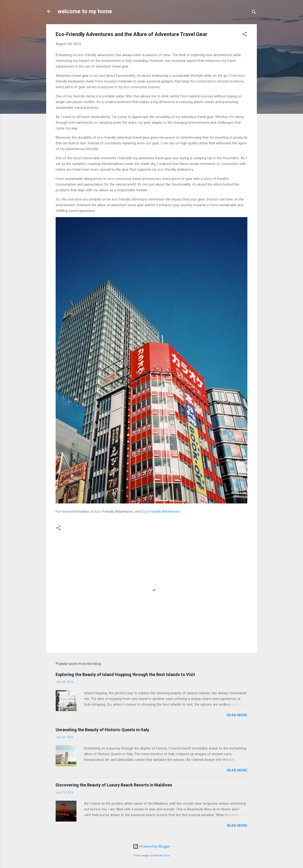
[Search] (254, 13)
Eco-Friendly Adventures (161, 512)
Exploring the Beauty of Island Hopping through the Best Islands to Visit (125, 674)
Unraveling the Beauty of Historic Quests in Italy (102, 730)
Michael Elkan (162, 856)
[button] (245, 35)
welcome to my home (85, 11)
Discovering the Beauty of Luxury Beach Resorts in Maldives (114, 785)
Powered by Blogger (152, 846)
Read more (237, 715)
